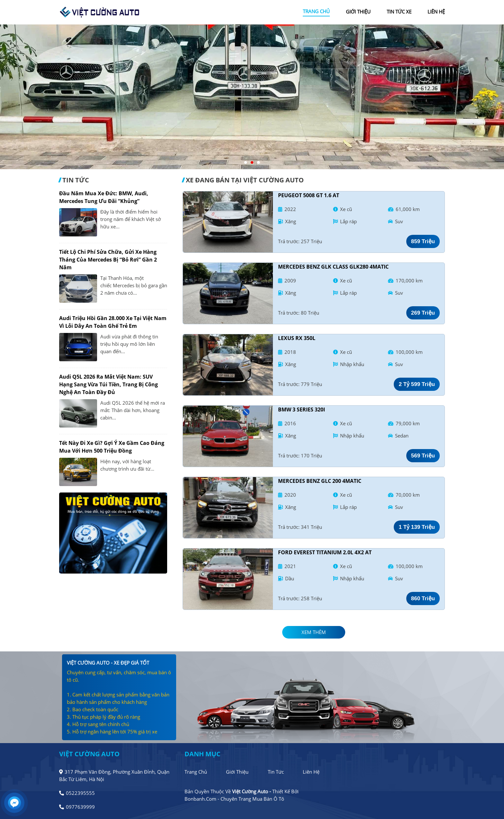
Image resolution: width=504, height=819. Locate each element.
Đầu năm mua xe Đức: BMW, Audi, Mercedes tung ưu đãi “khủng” (104, 197)
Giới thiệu (237, 772)
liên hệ (436, 12)
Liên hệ (311, 772)
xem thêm (314, 632)
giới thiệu (358, 12)
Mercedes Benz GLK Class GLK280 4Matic (333, 267)
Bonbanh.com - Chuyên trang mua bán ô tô (234, 799)
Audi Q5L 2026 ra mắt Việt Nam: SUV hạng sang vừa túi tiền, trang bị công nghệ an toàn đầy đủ (108, 384)
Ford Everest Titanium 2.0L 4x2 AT (325, 552)
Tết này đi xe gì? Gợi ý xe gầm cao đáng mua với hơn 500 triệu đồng (112, 447)
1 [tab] (246, 163)
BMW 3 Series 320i (301, 409)
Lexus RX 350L (297, 338)
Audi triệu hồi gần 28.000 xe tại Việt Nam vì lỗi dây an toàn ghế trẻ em (113, 322)
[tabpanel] (252, 97)
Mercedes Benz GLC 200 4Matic (320, 481)
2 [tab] (252, 163)
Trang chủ (196, 772)
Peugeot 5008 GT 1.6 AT (309, 195)
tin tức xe (399, 12)
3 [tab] (258, 163)
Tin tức (276, 772)
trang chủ (316, 11)
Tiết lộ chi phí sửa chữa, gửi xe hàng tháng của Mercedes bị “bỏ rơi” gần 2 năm (108, 260)
